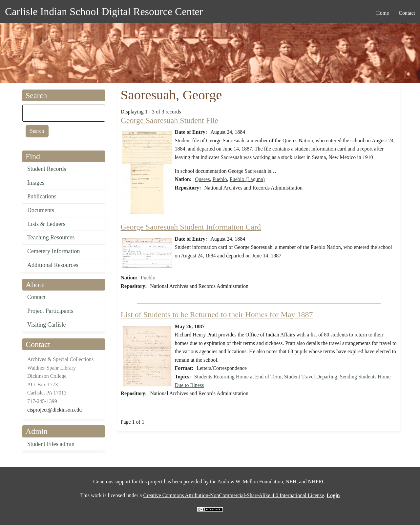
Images (36, 183)
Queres (202, 179)
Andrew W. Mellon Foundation (250, 482)
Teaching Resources (51, 237)
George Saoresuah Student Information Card (191, 227)
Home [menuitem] (382, 13)
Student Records (47, 169)
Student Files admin (51, 444)
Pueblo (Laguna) (247, 179)
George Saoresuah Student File (170, 120)
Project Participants (50, 311)
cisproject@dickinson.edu (54, 410)
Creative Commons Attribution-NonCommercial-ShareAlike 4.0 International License (233, 495)
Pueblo (220, 179)
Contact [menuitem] (407, 13)
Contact (36, 297)
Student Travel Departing (311, 377)
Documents (41, 210)
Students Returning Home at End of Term (238, 377)
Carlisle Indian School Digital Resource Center (104, 11)
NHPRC (317, 482)
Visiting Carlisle (46, 325)
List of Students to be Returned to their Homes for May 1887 (217, 314)
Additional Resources (53, 265)
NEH (291, 482)
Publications (42, 196)
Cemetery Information (53, 251)
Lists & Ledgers (46, 224)
